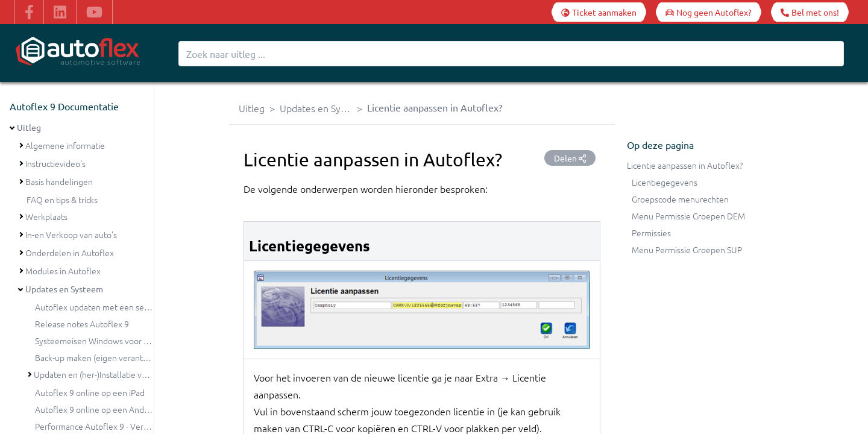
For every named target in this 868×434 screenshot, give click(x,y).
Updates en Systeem (64, 289)
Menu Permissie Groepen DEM (688, 216)
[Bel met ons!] (810, 12)
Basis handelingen (59, 181)
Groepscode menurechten (680, 199)
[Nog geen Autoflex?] (709, 12)
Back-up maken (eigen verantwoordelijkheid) (118, 357)
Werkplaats (46, 216)
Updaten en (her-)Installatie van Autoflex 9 (113, 374)
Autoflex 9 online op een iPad (90, 392)
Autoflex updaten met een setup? (97, 307)
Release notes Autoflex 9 (82, 324)
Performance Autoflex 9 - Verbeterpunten (113, 426)
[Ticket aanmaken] (599, 12)
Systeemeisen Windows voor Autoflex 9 (109, 341)
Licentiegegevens (665, 182)
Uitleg (29, 127)
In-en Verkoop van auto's (71, 234)
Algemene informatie (65, 145)
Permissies (651, 233)
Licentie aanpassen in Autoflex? (685, 165)
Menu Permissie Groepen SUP (687, 250)
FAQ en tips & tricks (62, 200)
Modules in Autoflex (63, 271)
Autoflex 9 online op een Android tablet (109, 409)
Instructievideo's (55, 163)
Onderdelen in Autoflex (70, 253)
